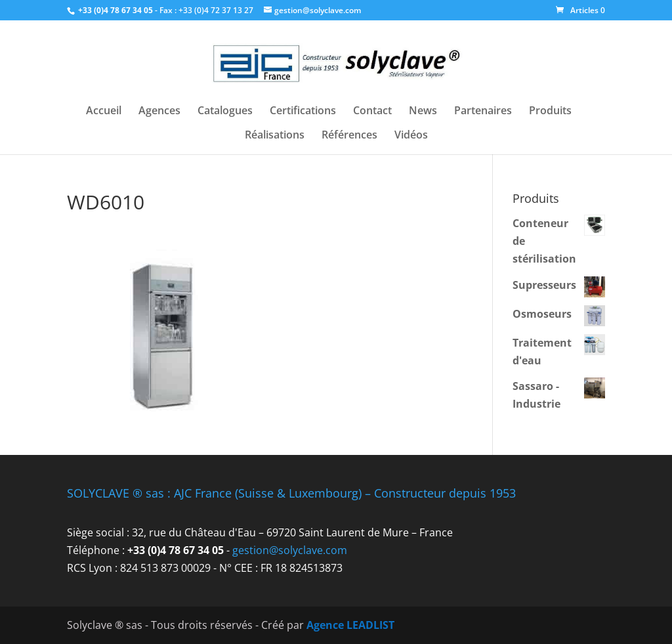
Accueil (104, 112)
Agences (159, 112)
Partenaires (483, 112)
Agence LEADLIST (350, 625)
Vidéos (411, 136)
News (423, 112)
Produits (550, 112)
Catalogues (225, 112)
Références (349, 136)
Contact (372, 112)
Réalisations (275, 136)
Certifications (303, 112)
